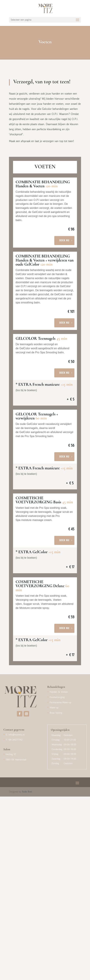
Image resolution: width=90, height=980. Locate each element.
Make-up (54, 707)
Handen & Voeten (59, 692)
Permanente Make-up (60, 702)
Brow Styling (56, 713)
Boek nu (64, 240)
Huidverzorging (57, 697)
